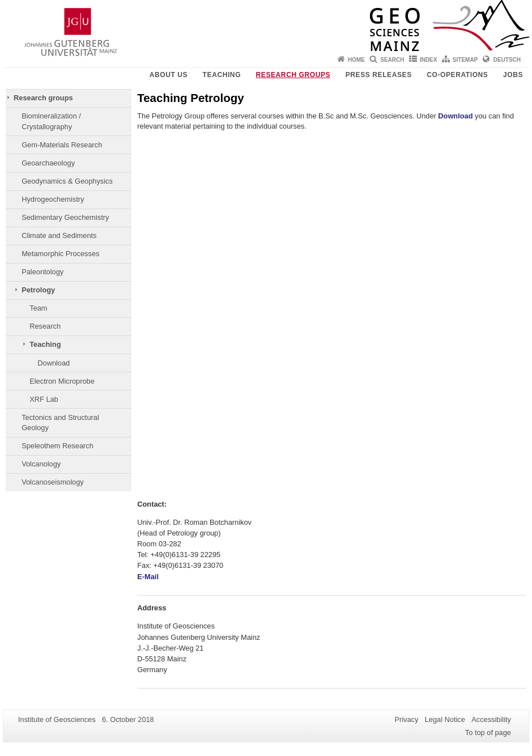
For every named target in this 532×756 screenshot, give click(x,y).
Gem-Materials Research (62, 145)
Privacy (406, 719)
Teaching (222, 75)
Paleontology (42, 272)
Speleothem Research (58, 446)
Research (45, 326)
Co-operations (457, 75)
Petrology (38, 290)
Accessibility (491, 719)
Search (392, 60)
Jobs (513, 75)
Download (54, 363)
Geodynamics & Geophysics (67, 181)
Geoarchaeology (48, 163)
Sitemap (465, 60)
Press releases (379, 75)
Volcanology (41, 464)
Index (429, 60)
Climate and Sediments (59, 235)
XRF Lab (44, 399)
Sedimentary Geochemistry (65, 217)
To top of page (488, 732)
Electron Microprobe (62, 381)
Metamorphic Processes (60, 254)
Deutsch (507, 60)
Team (38, 308)
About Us (169, 75)
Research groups (293, 75)
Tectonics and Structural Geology (60, 422)
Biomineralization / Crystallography (51, 121)
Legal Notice (445, 719)
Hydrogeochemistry (53, 199)
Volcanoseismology (53, 482)
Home (356, 60)
